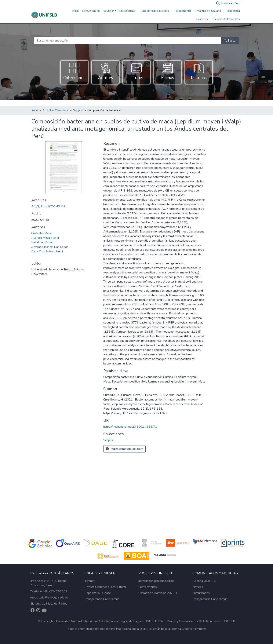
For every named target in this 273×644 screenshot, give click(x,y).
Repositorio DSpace (98, 593)
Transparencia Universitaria (102, 599)
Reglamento (183, 11)
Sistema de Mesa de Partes (49, 604)
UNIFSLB (229, 621)
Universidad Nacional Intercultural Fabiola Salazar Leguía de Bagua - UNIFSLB (106, 621)
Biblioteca (233, 11)
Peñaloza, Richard (43, 242)
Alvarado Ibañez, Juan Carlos (50, 247)
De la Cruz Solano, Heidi (47, 251)
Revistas (202, 19)
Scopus (78, 110)
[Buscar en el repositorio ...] (128, 41)
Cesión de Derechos (227, 19)
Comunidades (91, 11)
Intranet (89, 581)
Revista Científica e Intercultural (105, 587)
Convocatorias (148, 587)
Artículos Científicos (56, 110)
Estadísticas (127, 11)
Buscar (230, 41)
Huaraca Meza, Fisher (45, 238)
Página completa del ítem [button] (124, 449)
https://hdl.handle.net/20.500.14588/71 (130, 427)
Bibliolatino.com (209, 621)
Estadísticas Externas (155, 11)
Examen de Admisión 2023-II (158, 593)
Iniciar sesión (229, 3)
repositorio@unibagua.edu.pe (49, 598)
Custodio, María (41, 233)
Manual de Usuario (209, 11)
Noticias (198, 587)
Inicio (75, 11)
